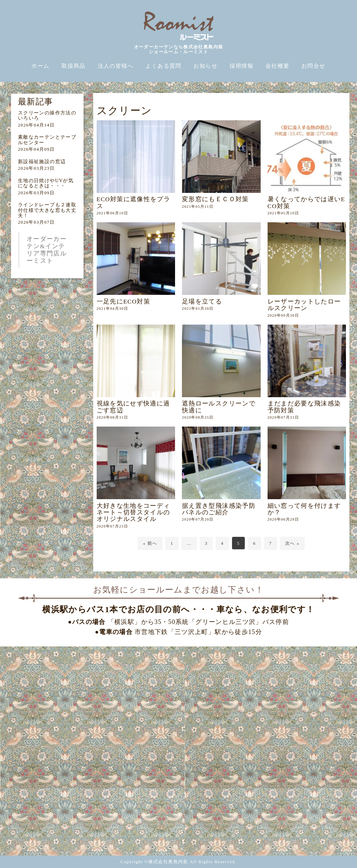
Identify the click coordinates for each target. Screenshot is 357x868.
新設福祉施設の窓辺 (42, 162)
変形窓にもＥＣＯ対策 (215, 199)
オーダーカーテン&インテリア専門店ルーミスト (47, 250)
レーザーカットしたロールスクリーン (304, 305)
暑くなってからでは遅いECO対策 (306, 202)
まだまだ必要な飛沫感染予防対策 (304, 407)
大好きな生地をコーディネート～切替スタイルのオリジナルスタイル (133, 512)
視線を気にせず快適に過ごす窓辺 (133, 407)
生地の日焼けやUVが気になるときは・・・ (46, 183)
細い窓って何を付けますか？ (304, 509)
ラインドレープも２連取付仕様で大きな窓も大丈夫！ (47, 210)
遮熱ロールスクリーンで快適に (219, 407)
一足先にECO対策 (124, 301)
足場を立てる (202, 301)
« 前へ (150, 543)
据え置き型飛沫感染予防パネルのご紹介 (219, 509)
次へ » (292, 543)
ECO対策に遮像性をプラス (134, 202)
